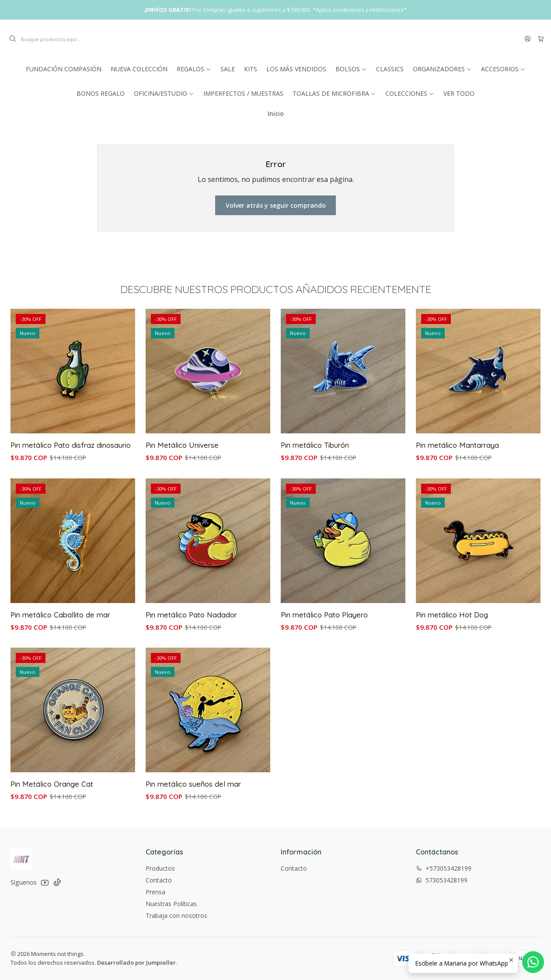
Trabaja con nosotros (176, 915)
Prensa (155, 892)
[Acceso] (528, 39)
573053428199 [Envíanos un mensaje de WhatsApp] (442, 880)
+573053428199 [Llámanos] (444, 868)
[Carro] (541, 39)
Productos (160, 868)
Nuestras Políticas (171, 904)
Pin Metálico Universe (182, 479)
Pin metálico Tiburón (315, 488)
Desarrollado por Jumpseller (136, 963)
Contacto (159, 880)
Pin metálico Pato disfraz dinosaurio (71, 467)
